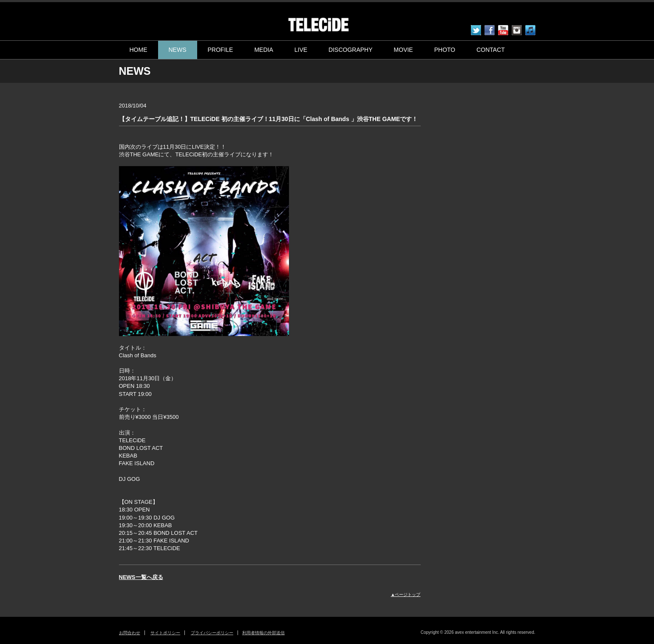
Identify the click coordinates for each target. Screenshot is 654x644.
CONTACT (491, 50)
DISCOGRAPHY (350, 50)
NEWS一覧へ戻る (141, 577)
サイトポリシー (165, 633)
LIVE (301, 50)
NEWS (178, 50)
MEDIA (263, 50)
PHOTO (445, 50)
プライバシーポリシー (212, 633)
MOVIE (403, 50)
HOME (139, 50)
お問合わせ (130, 633)
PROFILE (221, 50)
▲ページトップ (406, 595)
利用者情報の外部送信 (263, 633)
